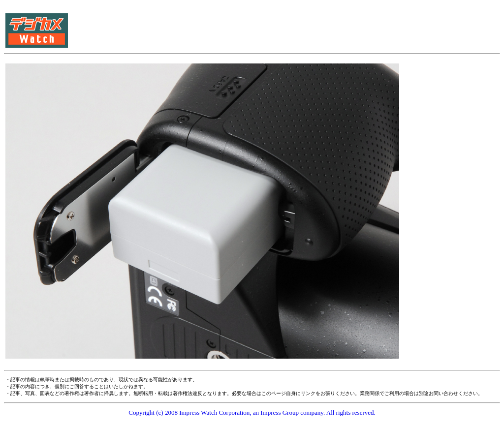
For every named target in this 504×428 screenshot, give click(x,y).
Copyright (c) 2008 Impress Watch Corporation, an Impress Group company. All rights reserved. (252, 413)
